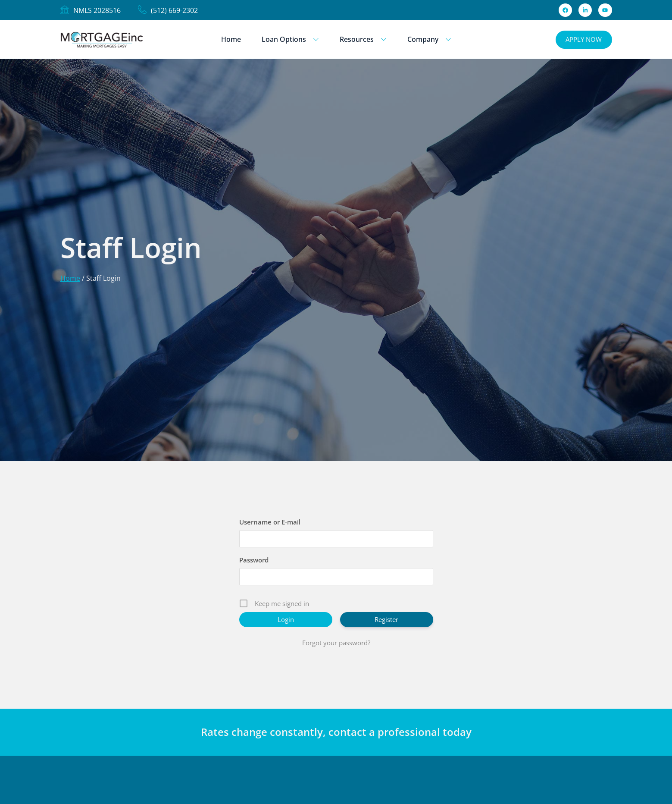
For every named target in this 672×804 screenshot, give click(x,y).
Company (429, 39)
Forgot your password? (336, 643)
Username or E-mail (270, 522)
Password (254, 560)
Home (231, 39)
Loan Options (290, 39)
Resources (363, 39)
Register (386, 619)
